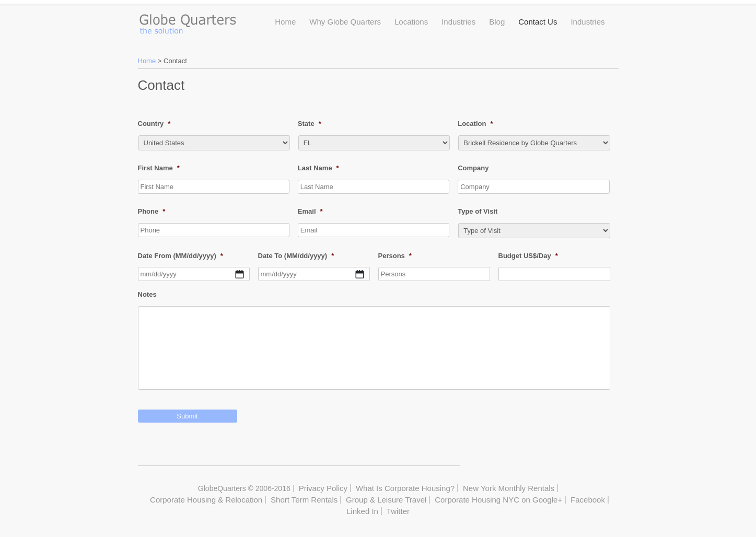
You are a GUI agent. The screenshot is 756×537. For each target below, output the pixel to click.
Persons (395, 256)
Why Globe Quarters (345, 22)
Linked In (362, 511)
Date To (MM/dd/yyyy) (296, 256)
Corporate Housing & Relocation (206, 500)
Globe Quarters (187, 21)
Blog (497, 22)
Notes (147, 294)
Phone (152, 211)
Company (473, 168)
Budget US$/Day (528, 256)
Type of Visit (478, 211)
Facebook (588, 500)
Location (475, 124)
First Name (159, 168)
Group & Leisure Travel (386, 500)
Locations (411, 22)
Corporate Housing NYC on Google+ (498, 500)
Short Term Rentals (304, 500)
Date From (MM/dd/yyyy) (181, 256)
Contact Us (538, 22)
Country (154, 124)
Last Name (318, 168)
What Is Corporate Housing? (405, 488)
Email (310, 211)
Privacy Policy (323, 488)
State (310, 124)
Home (285, 22)
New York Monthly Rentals (509, 488)
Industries (458, 22)
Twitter (398, 511)
